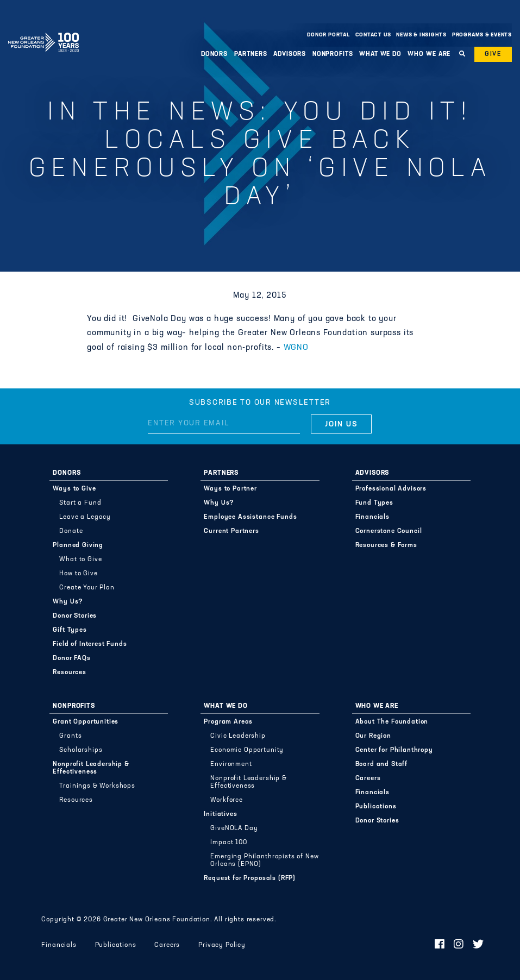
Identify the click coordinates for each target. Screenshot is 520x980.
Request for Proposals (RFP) (250, 878)
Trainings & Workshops (97, 786)
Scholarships (81, 750)
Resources (70, 673)
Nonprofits (333, 54)
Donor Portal (328, 35)
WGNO (296, 348)
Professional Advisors (391, 489)
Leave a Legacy (85, 517)
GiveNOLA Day (234, 828)
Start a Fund (80, 503)
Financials (372, 517)
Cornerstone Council (389, 531)
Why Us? (68, 602)
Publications (376, 807)
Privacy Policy (222, 945)
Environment (231, 764)
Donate (71, 531)
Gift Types (70, 630)
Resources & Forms (386, 545)
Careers (368, 778)
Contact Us (373, 35)
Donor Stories (75, 616)
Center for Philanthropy (394, 750)
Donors (214, 54)
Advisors (290, 54)
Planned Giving (78, 545)
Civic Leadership (238, 736)
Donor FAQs (71, 658)
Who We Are (429, 54)
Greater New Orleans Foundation (43, 32)
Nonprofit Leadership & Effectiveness (91, 768)
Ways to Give (74, 489)
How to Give (78, 574)
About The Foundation (392, 722)
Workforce (227, 800)
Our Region (373, 736)
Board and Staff (382, 764)
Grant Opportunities (86, 722)
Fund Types (374, 503)
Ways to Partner (230, 489)
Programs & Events (482, 35)
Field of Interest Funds (90, 644)
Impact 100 (228, 843)
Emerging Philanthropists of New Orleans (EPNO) (264, 860)
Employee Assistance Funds (250, 517)
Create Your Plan (87, 588)
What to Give (80, 560)
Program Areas (228, 722)
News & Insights (421, 35)
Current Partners (231, 531)
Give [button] (493, 54)
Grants (70, 736)
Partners (251, 54)
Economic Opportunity (247, 750)
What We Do (380, 54)
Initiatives (220, 814)
